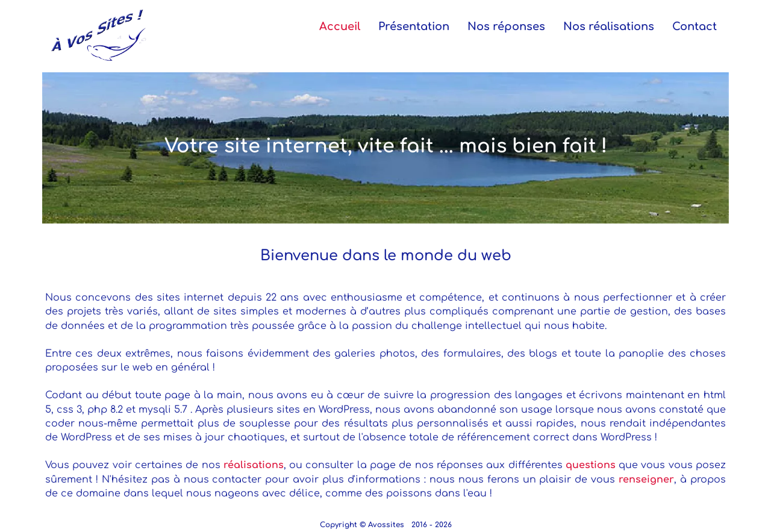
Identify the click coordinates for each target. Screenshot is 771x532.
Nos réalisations (609, 27)
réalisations (254, 465)
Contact (695, 27)
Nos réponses (506, 27)
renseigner (646, 480)
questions (591, 465)
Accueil (340, 27)
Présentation (414, 27)
